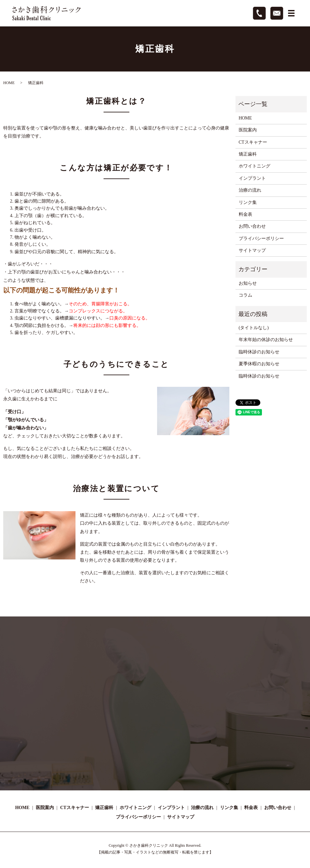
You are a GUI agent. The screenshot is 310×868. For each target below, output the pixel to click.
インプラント (252, 178)
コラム (245, 295)
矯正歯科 (248, 154)
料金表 (245, 214)
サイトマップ (252, 250)
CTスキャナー (253, 142)
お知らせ (248, 283)
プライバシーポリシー (261, 238)
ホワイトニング (255, 166)
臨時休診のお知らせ (259, 352)
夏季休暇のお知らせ (259, 364)
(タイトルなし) (254, 328)
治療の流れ (250, 190)
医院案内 (248, 130)
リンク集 (248, 202)
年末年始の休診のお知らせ (266, 340)
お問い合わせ (252, 226)
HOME (9, 83)
